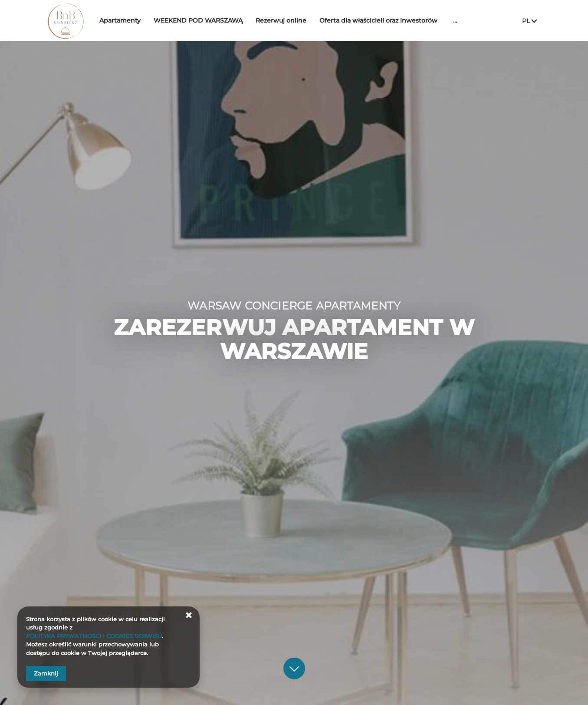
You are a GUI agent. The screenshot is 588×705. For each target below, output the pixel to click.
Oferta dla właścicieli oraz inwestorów (396, 20)
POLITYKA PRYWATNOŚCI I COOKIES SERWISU (94, 636)
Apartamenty (138, 20)
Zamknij (46, 673)
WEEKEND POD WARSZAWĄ (216, 20)
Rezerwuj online (299, 20)
